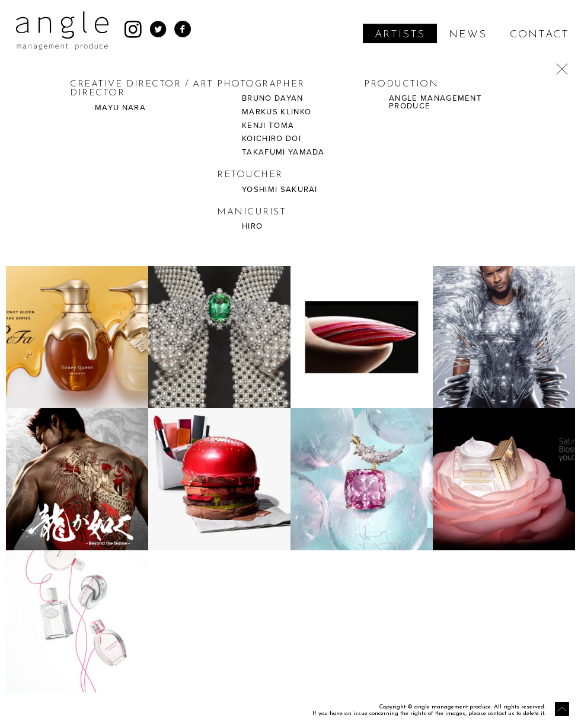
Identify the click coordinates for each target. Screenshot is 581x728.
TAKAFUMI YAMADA (283, 152)
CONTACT (539, 35)
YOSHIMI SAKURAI (280, 190)
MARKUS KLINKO (277, 112)
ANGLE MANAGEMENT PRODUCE (435, 102)
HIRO (252, 226)
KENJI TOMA (268, 126)
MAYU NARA (120, 108)
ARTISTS (400, 35)
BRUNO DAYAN (273, 98)
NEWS (467, 35)
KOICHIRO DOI (272, 139)
